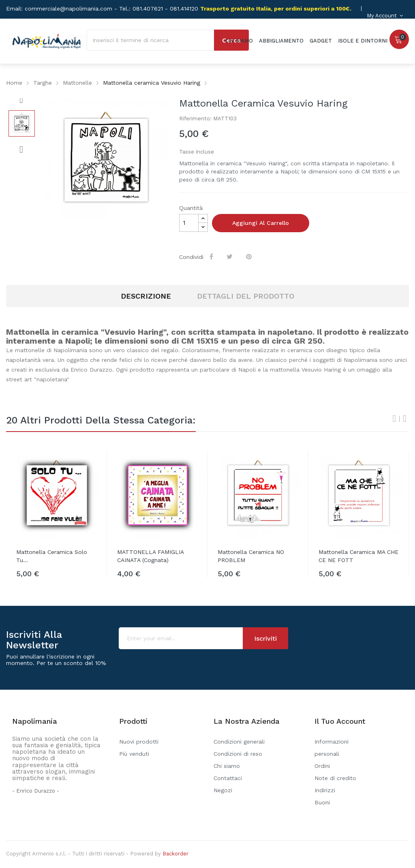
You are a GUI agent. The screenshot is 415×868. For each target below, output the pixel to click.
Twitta (231, 257)
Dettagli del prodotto (246, 296)
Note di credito (335, 778)
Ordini (322, 766)
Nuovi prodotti (139, 742)
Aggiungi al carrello (261, 223)
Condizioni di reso (238, 754)
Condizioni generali (239, 742)
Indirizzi (325, 790)
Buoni (322, 802)
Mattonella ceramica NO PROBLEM (251, 556)
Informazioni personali (332, 748)
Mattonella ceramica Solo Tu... (52, 556)
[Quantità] (189, 223)
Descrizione (146, 296)
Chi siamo (227, 766)
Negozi (223, 790)
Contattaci (228, 778)
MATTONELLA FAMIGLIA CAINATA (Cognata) (150, 556)
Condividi (213, 257)
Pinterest (250, 257)
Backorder (175, 854)
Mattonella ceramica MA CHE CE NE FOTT (358, 556)
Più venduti (134, 754)
